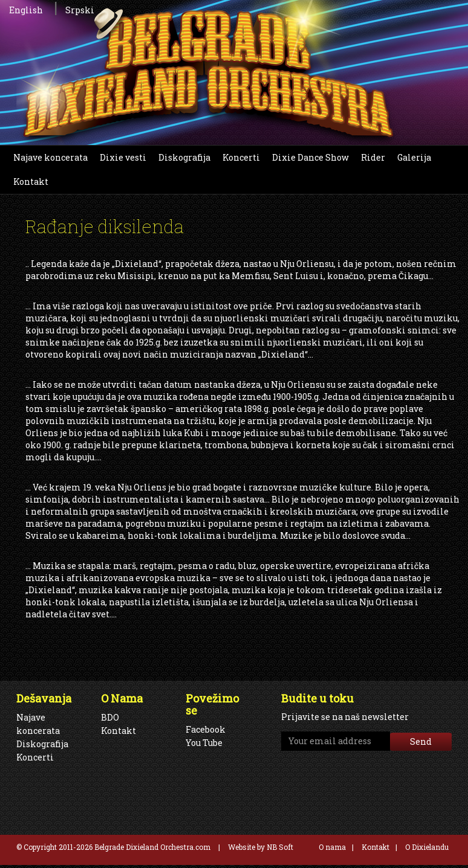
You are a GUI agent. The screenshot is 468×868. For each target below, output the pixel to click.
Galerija (414, 157)
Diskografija (184, 157)
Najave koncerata (50, 157)
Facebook (206, 729)
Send (421, 741)
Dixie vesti (123, 157)
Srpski (80, 10)
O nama (332, 847)
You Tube (204, 743)
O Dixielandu (427, 847)
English (26, 10)
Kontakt (31, 182)
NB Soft (280, 847)
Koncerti (241, 157)
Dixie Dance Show (310, 157)
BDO (110, 717)
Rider (373, 157)
